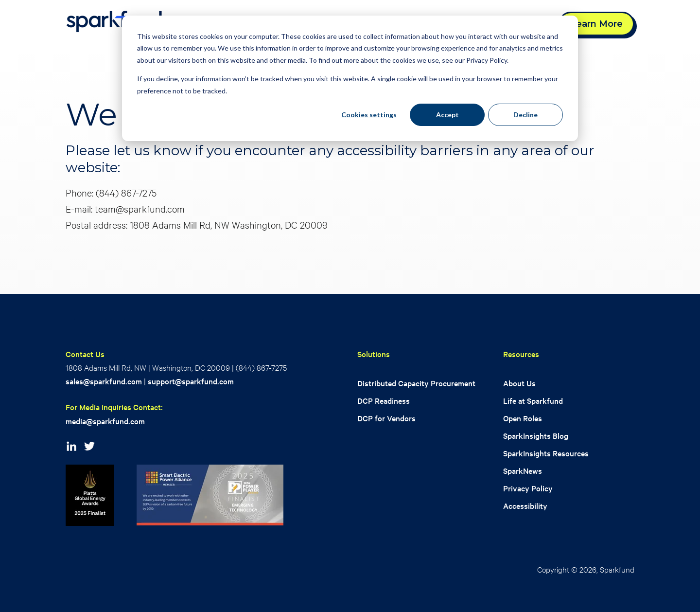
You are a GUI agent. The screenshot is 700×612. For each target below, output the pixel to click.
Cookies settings (369, 115)
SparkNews (523, 471)
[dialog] (350, 78)
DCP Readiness (384, 401)
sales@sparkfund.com (104, 381)
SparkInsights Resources (546, 453)
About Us (519, 383)
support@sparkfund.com (191, 381)
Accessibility (525, 506)
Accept (447, 115)
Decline (525, 115)
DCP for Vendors (386, 418)
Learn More (596, 24)
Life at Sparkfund (533, 401)
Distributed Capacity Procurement (416, 383)
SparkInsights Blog (536, 436)
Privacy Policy (528, 488)
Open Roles (523, 418)
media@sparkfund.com (105, 421)
